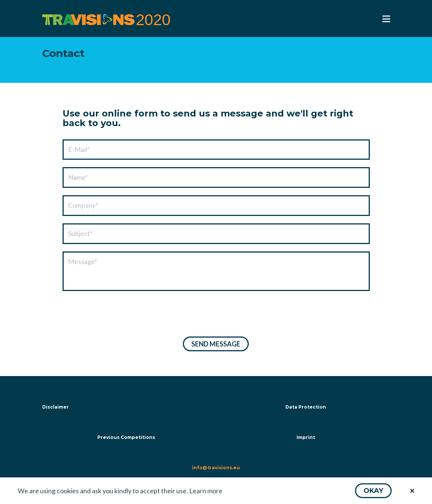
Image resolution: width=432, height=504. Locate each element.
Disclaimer (56, 407)
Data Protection (306, 407)
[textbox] (216, 150)
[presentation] (119, 315)
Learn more (206, 491)
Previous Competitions (126, 437)
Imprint (306, 437)
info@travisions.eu (216, 468)
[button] (373, 491)
